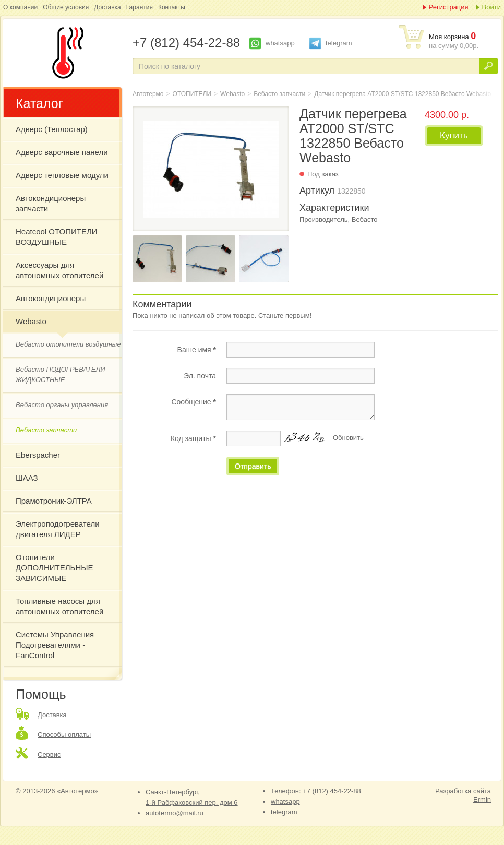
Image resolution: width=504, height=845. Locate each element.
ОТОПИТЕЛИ (192, 94)
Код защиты (193, 438)
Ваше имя (197, 350)
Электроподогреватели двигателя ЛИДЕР (58, 529)
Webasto (31, 321)
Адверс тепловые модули (62, 175)
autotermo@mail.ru (175, 813)
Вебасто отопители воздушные (68, 344)
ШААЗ (27, 478)
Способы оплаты (64, 735)
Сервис (49, 754)
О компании (20, 7)
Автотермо (148, 94)
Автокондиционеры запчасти (51, 203)
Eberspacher (38, 455)
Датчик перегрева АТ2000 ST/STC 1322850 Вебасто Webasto (66, 53)
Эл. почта (200, 376)
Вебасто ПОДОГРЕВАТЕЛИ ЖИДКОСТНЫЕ (61, 374)
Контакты (172, 7)
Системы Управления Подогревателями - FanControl (55, 645)
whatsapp (280, 43)
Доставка (107, 7)
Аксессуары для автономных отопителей (59, 270)
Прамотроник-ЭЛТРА (54, 501)
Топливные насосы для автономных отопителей (59, 606)
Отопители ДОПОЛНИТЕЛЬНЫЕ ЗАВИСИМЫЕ (55, 568)
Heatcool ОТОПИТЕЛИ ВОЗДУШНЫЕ (57, 237)
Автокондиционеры (51, 298)
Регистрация (449, 7)
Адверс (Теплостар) (52, 129)
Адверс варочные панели (62, 152)
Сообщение (194, 402)
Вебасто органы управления (62, 405)
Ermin (482, 799)
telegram (339, 43)
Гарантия (140, 7)
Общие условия (66, 7)
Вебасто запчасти (46, 430)
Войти (491, 7)
